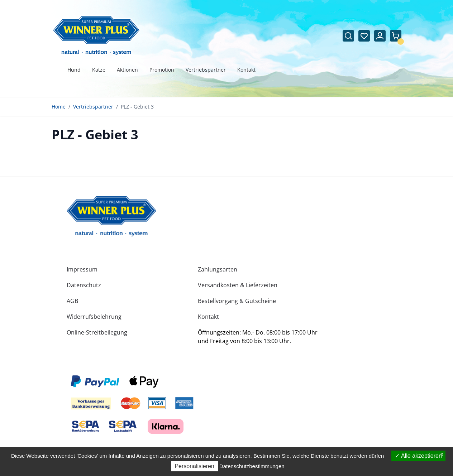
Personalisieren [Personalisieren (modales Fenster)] (194, 466)
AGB (72, 301)
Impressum (82, 269)
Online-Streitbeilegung (97, 332)
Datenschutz (84, 285)
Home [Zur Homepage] (59, 107)
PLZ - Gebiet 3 (137, 107)
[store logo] (111, 216)
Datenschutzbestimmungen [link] (252, 466)
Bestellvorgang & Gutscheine (237, 301)
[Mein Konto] (380, 36)
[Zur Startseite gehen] (96, 36)
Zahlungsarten (218, 269)
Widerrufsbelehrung (94, 317)
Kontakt (208, 317)
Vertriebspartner (93, 107)
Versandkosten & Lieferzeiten (238, 285)
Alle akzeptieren (418, 456)
